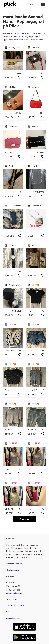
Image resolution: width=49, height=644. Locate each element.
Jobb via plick (12, 599)
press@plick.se (13, 618)
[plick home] (10, 4)
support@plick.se (14, 593)
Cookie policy (13, 570)
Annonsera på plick (15, 605)
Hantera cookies (14, 564)
